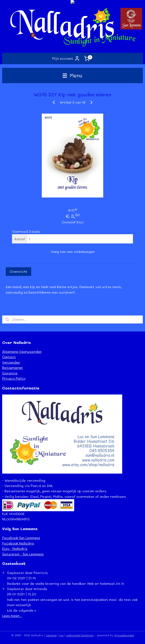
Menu (72, 75)
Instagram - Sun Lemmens (23, 554)
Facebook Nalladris (18, 543)
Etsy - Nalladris (15, 548)
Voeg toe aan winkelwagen (73, 252)
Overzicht (18, 271)
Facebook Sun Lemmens (21, 538)
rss (61, 635)
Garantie (10, 373)
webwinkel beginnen (80, 635)
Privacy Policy (14, 378)
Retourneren (12, 368)
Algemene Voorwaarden (22, 351)
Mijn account (66, 58)
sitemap (51, 635)
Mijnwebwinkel (124, 635)
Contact (9, 357)
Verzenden (11, 362)
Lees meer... (12, 616)
